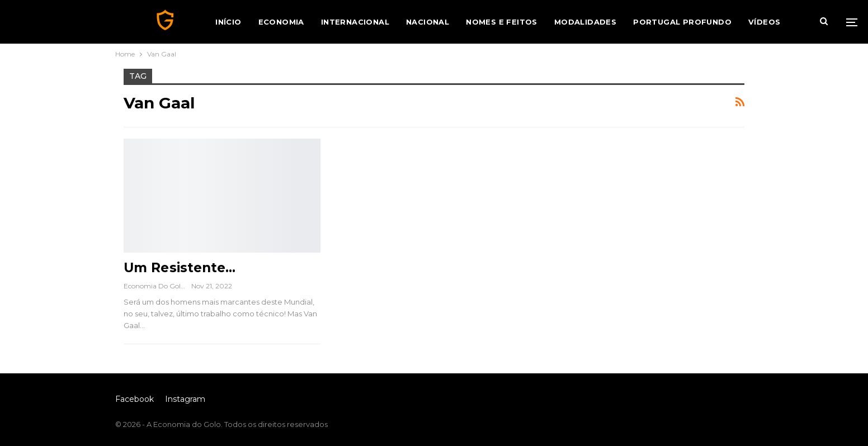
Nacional (428, 22)
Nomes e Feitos (502, 22)
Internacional (355, 22)
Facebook (135, 399)
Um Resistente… (180, 268)
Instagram (185, 399)
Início (228, 22)
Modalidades (585, 22)
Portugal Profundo (682, 22)
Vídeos (764, 22)
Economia (281, 22)
